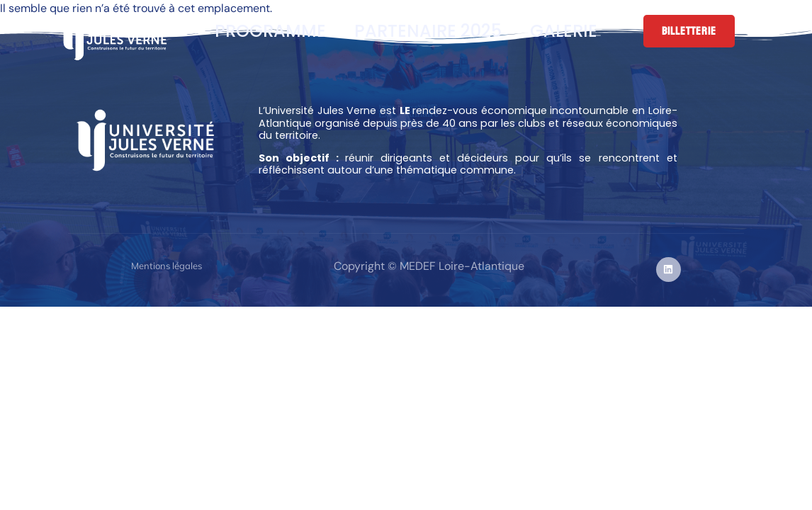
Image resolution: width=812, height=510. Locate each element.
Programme (270, 31)
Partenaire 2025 (428, 31)
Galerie (564, 31)
